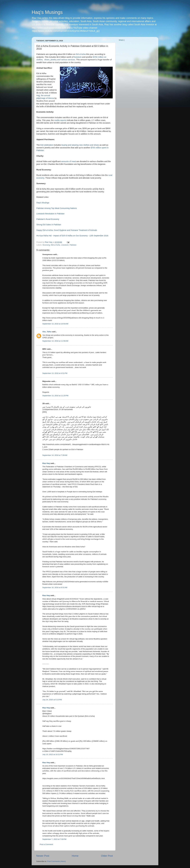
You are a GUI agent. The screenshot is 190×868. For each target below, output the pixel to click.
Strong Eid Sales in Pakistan (49, 225)
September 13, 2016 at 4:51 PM (55, 373)
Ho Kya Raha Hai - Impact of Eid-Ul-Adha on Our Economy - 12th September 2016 (72, 236)
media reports (60, 120)
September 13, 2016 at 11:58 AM (55, 341)
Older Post (107, 856)
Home (75, 856)
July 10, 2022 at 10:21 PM (53, 754)
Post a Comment (46, 844)
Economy (46, 245)
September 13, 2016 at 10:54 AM (55, 324)
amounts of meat (69, 161)
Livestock (65, 245)
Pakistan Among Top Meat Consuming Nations (57, 208)
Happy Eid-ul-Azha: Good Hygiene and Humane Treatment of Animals (67, 230)
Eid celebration (47, 145)
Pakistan (73, 245)
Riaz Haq (46, 463)
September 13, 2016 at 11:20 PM (55, 396)
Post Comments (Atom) (56, 861)
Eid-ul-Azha (56, 245)
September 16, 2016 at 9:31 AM (55, 588)
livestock (78, 57)
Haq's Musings (47, 12)
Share (121, 40)
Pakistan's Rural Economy (48, 219)
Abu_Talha (47, 332)
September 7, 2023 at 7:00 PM (54, 839)
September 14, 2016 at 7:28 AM (55, 455)
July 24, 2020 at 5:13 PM (52, 700)
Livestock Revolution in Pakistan (50, 214)
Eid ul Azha (81, 54)
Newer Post (43, 856)
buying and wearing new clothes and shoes (80, 145)
